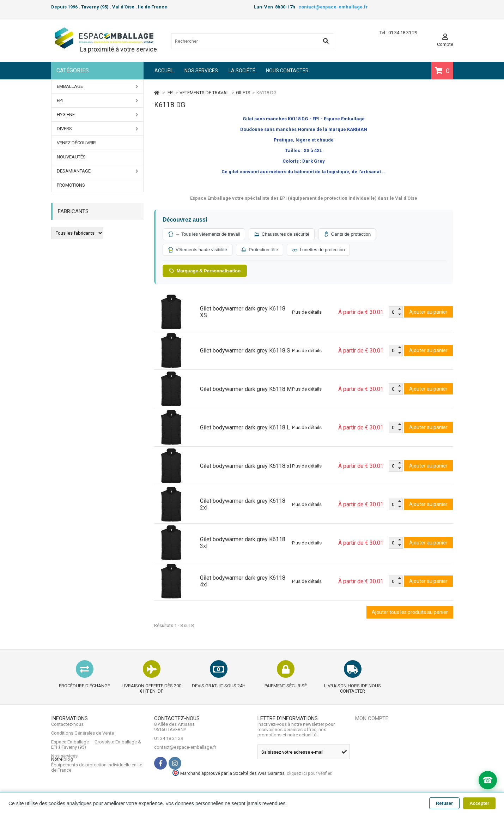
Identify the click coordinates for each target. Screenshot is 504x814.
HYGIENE (98, 115)
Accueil (164, 71)
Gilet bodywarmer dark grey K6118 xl (245, 466)
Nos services (201, 71)
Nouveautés (71, 157)
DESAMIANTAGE (98, 171)
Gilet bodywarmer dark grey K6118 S (245, 351)
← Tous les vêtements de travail (204, 234)
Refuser (444, 803)
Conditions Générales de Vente (83, 739)
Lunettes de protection (320, 250)
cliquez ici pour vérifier (402, 777)
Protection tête (260, 250)
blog (68, 785)
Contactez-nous (67, 730)
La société (242, 71)
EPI (98, 101)
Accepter (479, 803)
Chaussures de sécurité (283, 234)
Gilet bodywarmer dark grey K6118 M (246, 389)
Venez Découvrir (76, 143)
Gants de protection (349, 234)
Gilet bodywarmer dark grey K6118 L (245, 428)
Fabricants (73, 211)
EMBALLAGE (98, 86)
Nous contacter (287, 71)
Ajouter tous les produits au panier (410, 613)
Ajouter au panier (428, 312)
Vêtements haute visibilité (198, 250)
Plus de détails (307, 312)
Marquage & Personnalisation (205, 271)
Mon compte (372, 719)
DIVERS (98, 129)
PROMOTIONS (71, 185)
